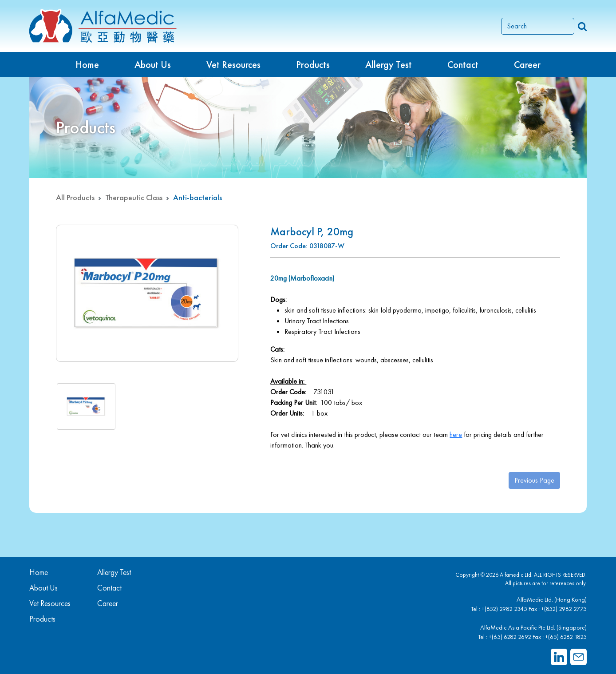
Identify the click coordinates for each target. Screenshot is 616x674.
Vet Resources (233, 65)
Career (527, 65)
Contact (463, 65)
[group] (147, 293)
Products (42, 619)
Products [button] (313, 65)
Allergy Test (114, 572)
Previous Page (534, 480)
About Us (153, 65)
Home (87, 65)
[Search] (538, 26)
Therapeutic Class (134, 197)
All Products (75, 197)
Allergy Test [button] (389, 65)
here (456, 434)
